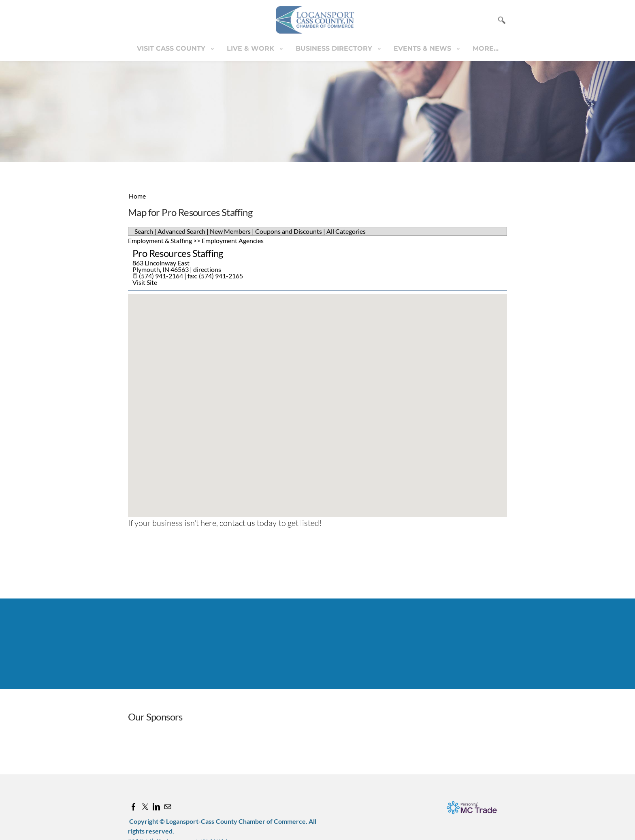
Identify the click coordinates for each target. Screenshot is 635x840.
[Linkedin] (156, 807)
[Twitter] (145, 807)
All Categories (346, 231)
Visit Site (145, 282)
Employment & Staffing (160, 240)
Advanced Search (181, 231)
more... (486, 48)
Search (144, 231)
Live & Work (251, 48)
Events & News (423, 48)
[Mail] (168, 807)
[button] (317, 398)
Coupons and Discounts (289, 231)
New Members (230, 231)
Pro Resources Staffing (178, 253)
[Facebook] (134, 807)
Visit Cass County (172, 48)
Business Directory (335, 48)
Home (137, 196)
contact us (237, 523)
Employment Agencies (233, 240)
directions (207, 269)
